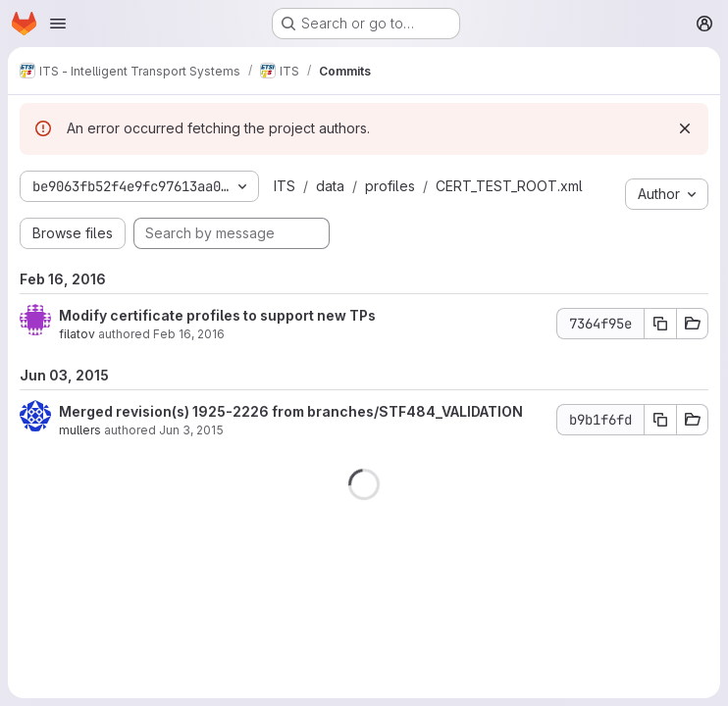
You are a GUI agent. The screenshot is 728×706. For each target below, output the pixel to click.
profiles (390, 186)
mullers (80, 430)
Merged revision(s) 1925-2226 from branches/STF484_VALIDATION (291, 411)
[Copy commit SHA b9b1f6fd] (660, 420)
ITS (285, 186)
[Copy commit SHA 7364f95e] (660, 324)
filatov (77, 334)
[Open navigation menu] (58, 24)
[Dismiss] (685, 128)
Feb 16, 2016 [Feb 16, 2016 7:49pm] (189, 334)
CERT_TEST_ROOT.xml (509, 186)
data (330, 186)
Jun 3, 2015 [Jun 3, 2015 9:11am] (191, 430)
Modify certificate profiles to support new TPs (217, 315)
